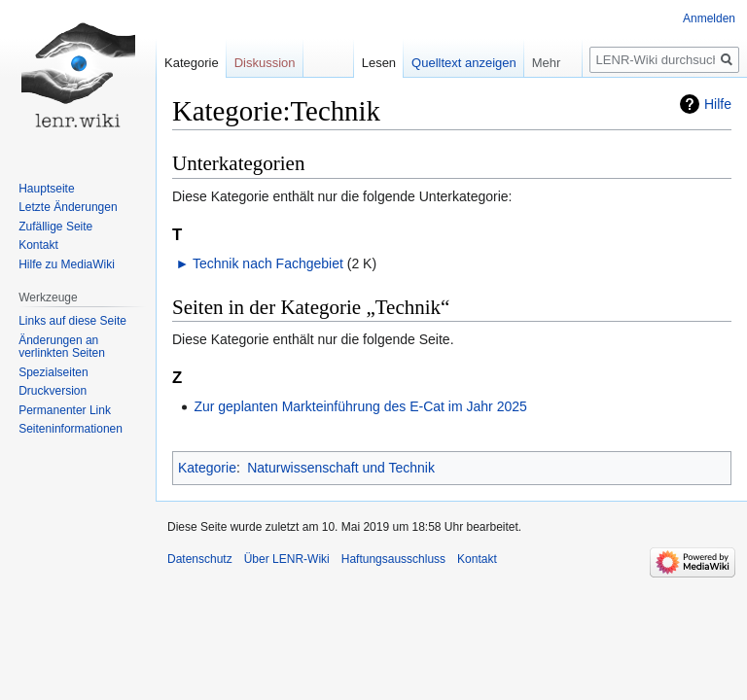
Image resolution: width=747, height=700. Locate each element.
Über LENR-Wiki (287, 559)
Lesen (379, 63)
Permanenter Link (65, 410)
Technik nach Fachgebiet (268, 263)
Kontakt (38, 245)
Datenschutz (200, 559)
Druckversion (53, 391)
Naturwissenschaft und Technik (341, 468)
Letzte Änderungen (68, 207)
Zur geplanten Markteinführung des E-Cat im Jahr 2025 (360, 406)
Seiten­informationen (71, 429)
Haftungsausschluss (393, 559)
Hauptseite (46, 189)
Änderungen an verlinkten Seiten (62, 347)
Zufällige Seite (55, 227)
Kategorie (207, 468)
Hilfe (718, 104)
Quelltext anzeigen (464, 63)
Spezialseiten (53, 372)
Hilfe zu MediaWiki (67, 264)
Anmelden (709, 18)
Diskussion (265, 63)
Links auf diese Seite (72, 321)
